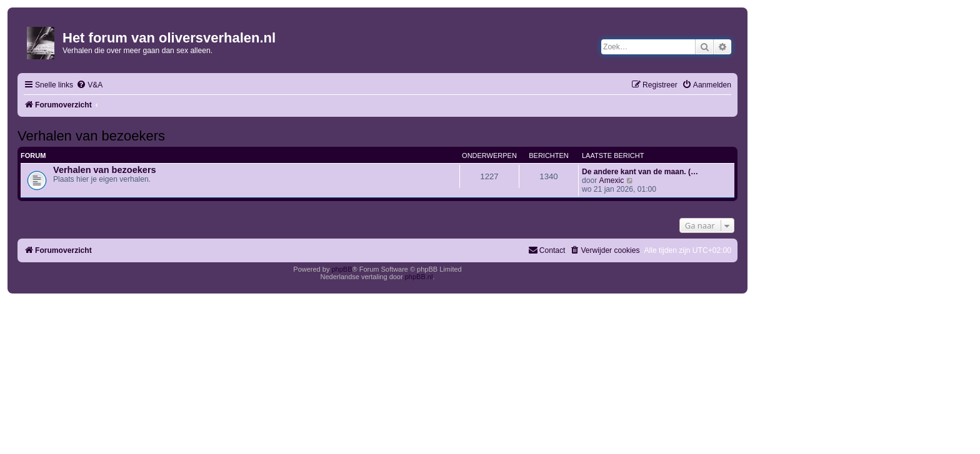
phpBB (342, 269)
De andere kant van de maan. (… (640, 172)
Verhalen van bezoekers (91, 136)
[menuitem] (89, 85)
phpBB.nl (419, 277)
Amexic (612, 180)
